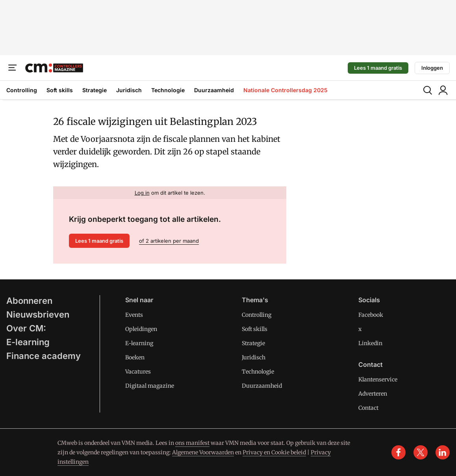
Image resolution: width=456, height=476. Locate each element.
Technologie (168, 90)
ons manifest (192, 443)
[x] (421, 452)
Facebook (371, 315)
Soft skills (60, 90)
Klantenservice (378, 379)
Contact (368, 408)
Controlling (22, 90)
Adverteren (373, 394)
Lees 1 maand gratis (378, 68)
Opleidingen (141, 329)
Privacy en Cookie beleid (274, 452)
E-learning (28, 342)
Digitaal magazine (150, 386)
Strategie (95, 90)
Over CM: (26, 328)
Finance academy (44, 356)
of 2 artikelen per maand (169, 241)
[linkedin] (443, 452)
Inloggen (432, 68)
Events (134, 315)
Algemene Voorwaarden (203, 452)
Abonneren (29, 301)
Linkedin (370, 343)
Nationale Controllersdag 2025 (285, 90)
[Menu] (13, 68)
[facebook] (399, 452)
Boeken (135, 357)
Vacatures (138, 372)
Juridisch (129, 90)
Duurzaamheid (214, 90)
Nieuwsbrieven (38, 314)
